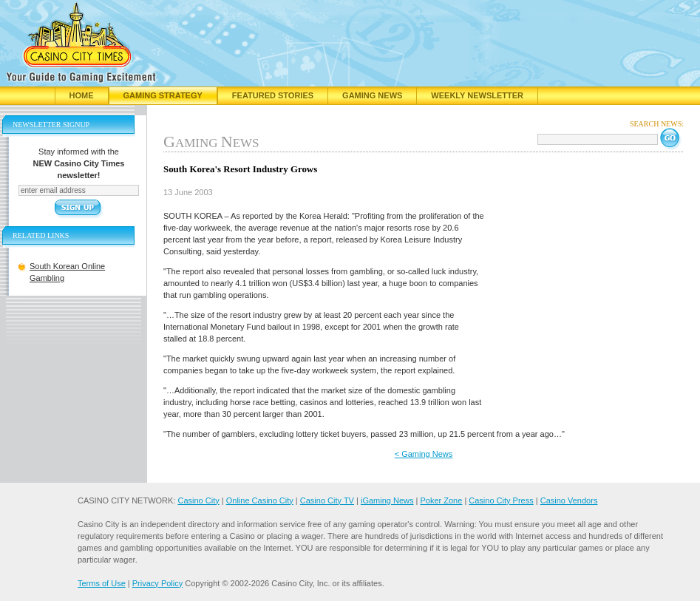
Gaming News (372, 95)
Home (82, 95)
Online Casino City (260, 500)
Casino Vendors (569, 500)
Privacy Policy (157, 583)
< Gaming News (424, 454)
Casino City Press (501, 500)
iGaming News (387, 500)
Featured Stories (273, 95)
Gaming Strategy (163, 95)
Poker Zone (441, 500)
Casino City (198, 500)
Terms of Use (102, 583)
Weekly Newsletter (477, 95)
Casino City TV (327, 500)
